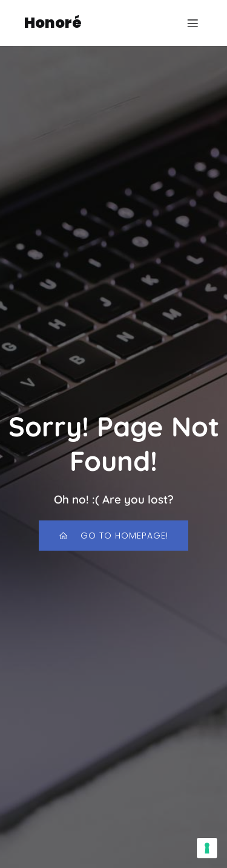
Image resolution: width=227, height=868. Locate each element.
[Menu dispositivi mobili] (192, 23)
